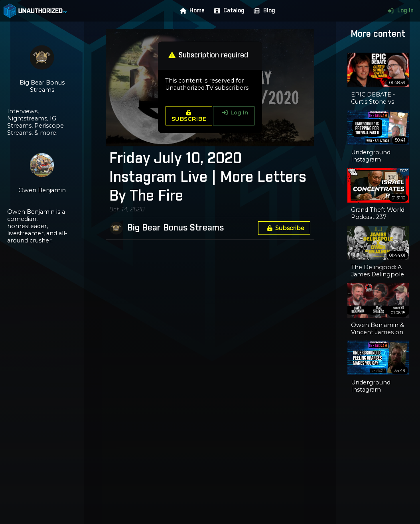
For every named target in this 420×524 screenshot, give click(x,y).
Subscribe (284, 228)
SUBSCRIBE (189, 116)
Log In (399, 11)
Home (191, 11)
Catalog (228, 11)
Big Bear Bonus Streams (175, 228)
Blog (262, 11)
